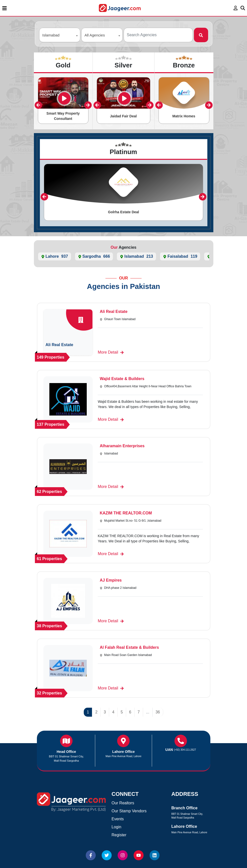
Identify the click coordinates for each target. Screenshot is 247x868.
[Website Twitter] (107, 855)
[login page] (236, 8)
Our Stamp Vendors (129, 811)
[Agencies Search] (158, 35)
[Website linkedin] (155, 855)
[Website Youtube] (139, 855)
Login (117, 827)
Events (118, 819)
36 (158, 712)
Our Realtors (123, 803)
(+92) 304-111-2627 (185, 750)
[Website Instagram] (123, 855)
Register (119, 835)
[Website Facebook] (91, 855)
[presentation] (38, 105)
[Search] (201, 35)
